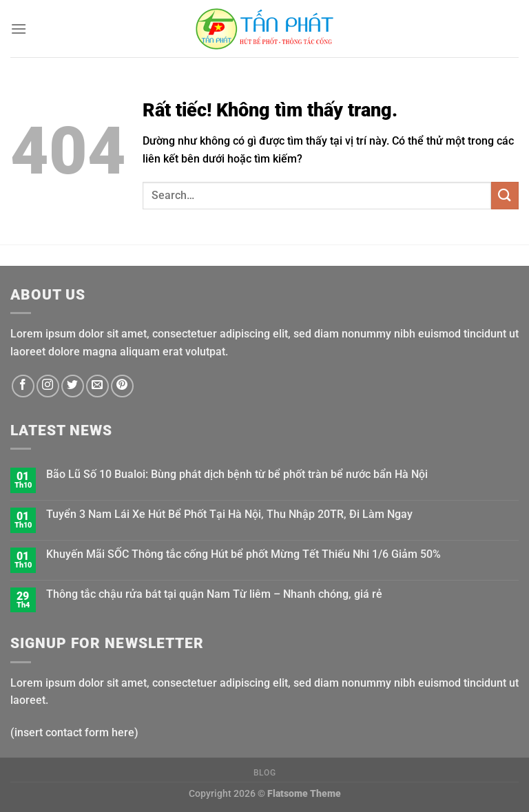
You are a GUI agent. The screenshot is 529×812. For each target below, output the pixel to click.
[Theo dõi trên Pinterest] (122, 386)
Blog (264, 773)
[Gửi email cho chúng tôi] (97, 386)
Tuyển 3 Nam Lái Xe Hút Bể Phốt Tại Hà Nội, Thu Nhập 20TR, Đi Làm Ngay (229, 514)
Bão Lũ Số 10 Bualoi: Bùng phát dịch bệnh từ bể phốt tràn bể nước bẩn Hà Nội (237, 474)
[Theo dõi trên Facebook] (23, 386)
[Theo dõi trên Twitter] (73, 386)
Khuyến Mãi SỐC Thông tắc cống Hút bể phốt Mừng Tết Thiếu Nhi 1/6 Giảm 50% (243, 554)
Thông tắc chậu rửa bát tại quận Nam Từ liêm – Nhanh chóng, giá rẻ (214, 594)
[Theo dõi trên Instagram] (48, 386)
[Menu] (19, 29)
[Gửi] (505, 195)
